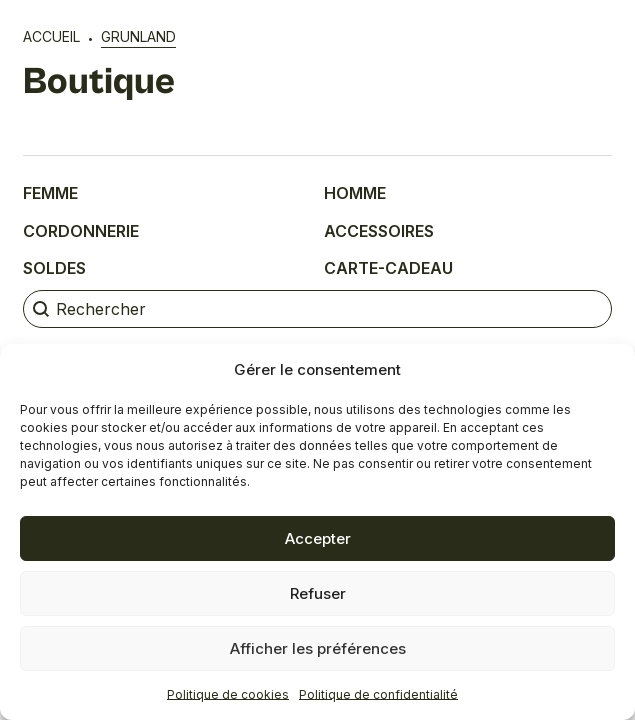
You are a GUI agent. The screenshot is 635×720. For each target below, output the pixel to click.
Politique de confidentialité (378, 694)
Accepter (318, 538)
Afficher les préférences (318, 648)
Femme (50, 193)
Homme (355, 193)
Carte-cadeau (388, 268)
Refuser (318, 593)
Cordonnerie (81, 231)
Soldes (54, 268)
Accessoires (379, 231)
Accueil (51, 36)
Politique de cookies (228, 694)
